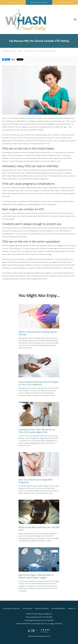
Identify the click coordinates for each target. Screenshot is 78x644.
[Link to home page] (36, 19)
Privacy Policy (28, 608)
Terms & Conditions (42, 608)
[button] (39, 2)
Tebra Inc (17, 608)
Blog (20, 51)
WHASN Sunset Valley (9, 51)
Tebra (48, 636)
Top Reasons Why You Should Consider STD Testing (40, 51)
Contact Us (71, 608)
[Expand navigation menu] (75, 19)
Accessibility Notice (58, 608)
